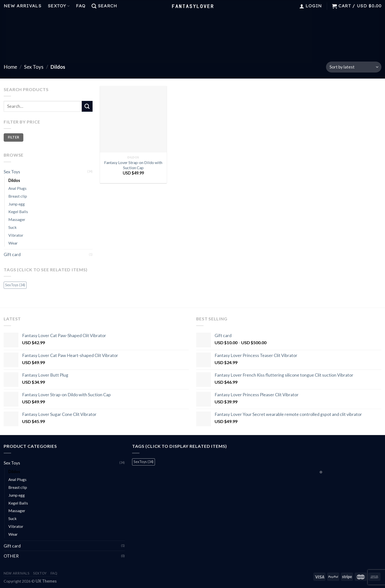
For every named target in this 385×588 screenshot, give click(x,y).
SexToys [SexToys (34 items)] (15, 285)
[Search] (104, 6)
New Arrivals (22, 6)
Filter (14, 137)
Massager (17, 219)
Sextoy (59, 6)
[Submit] (87, 106)
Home (10, 67)
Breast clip (18, 196)
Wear (13, 243)
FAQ (81, 6)
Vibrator (16, 235)
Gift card (12, 254)
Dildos (14, 180)
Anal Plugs (17, 188)
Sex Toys (34, 67)
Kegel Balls (18, 212)
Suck (13, 227)
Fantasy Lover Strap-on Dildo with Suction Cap (133, 165)
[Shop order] (354, 67)
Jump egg (17, 204)
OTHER (11, 556)
